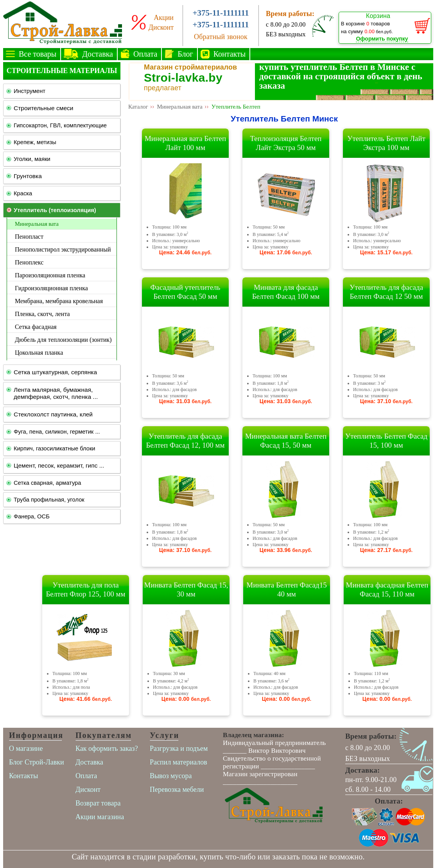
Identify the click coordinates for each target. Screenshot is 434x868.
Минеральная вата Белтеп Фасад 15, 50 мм (286, 441)
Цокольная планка (39, 353)
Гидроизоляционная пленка (51, 288)
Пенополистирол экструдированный (63, 249)
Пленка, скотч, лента (42, 314)
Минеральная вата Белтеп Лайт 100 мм (185, 143)
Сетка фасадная (36, 327)
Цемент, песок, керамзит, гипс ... (59, 465)
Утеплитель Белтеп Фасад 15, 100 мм (386, 441)
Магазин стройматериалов (190, 67)
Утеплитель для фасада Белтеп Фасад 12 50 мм (386, 292)
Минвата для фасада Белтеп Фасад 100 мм (286, 292)
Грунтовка (28, 176)
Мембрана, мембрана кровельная (59, 301)
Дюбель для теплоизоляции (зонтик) (63, 340)
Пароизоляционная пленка (50, 275)
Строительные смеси (43, 108)
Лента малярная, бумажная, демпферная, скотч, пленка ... (56, 393)
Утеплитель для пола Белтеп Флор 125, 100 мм (85, 589)
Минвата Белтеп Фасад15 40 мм (286, 589)
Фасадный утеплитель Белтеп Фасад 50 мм (186, 292)
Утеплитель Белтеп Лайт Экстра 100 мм (386, 143)
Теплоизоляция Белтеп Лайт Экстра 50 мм (286, 143)
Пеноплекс (29, 262)
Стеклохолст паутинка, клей (53, 414)
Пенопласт (29, 237)
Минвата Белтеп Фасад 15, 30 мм (186, 589)
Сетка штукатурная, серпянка (55, 372)
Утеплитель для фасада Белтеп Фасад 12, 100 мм (185, 441)
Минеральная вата (37, 224)
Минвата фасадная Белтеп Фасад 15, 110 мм (387, 589)
